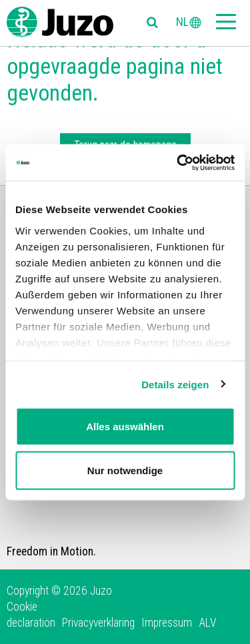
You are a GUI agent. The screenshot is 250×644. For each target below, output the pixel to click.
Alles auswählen (125, 427)
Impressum (167, 623)
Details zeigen (175, 384)
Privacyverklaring (98, 623)
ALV (207, 623)
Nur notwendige (125, 470)
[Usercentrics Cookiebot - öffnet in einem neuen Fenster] (178, 162)
